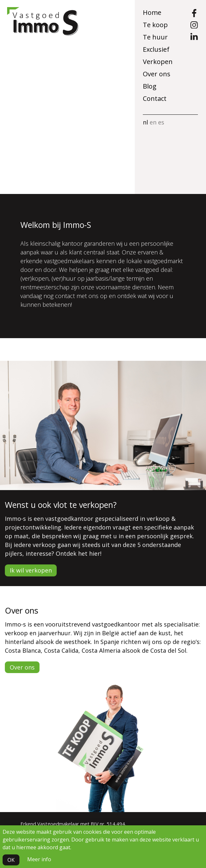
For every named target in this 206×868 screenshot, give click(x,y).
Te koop (155, 25)
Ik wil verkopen (31, 570)
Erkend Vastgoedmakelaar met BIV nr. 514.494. (73, 824)
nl (145, 122)
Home (152, 12)
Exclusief (156, 49)
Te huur (155, 37)
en (153, 122)
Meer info (39, 859)
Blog (150, 86)
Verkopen (158, 62)
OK (11, 860)
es (161, 122)
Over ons (157, 74)
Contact (155, 98)
